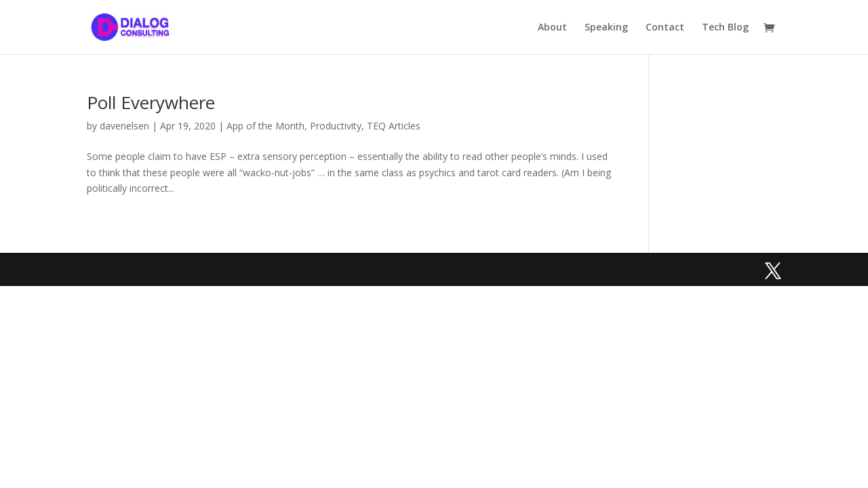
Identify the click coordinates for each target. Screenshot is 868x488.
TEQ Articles (394, 126)
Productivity (336, 126)
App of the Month (265, 126)
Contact (665, 28)
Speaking (606, 28)
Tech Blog (725, 28)
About (552, 28)
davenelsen (124, 126)
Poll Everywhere (151, 102)
